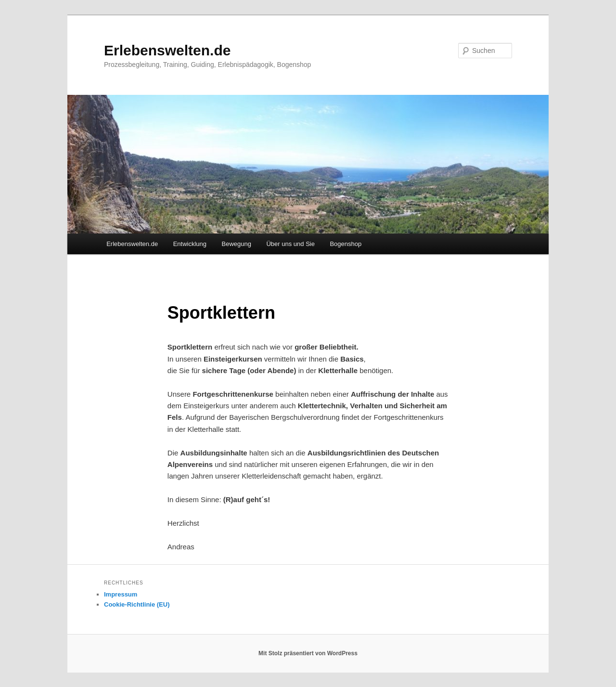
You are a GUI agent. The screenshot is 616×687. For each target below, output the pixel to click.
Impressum (121, 594)
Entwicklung (190, 244)
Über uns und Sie (290, 244)
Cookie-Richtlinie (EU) (137, 604)
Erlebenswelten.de (167, 50)
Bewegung (237, 244)
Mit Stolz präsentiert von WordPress (308, 653)
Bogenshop (346, 244)
